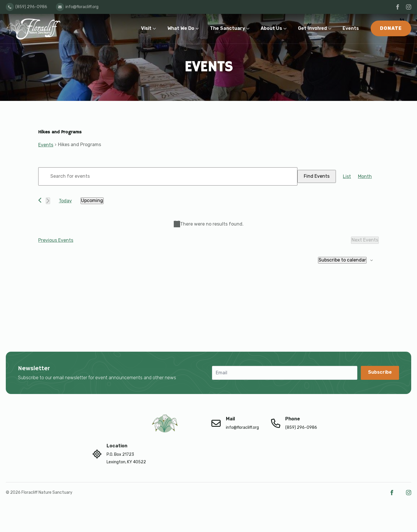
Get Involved (312, 28)
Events (351, 28)
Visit (146, 28)
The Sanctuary (227, 28)
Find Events (317, 176)
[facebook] (398, 7)
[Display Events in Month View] (365, 177)
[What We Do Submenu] (199, 29)
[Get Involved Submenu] (331, 29)
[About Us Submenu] (286, 29)
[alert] (209, 224)
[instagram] (409, 7)
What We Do (181, 28)
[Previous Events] (40, 200)
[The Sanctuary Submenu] (249, 29)
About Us (271, 28)
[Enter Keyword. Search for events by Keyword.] (168, 176)
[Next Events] (48, 201)
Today (65, 201)
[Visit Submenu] (156, 29)
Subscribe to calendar (342, 260)
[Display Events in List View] (347, 177)
